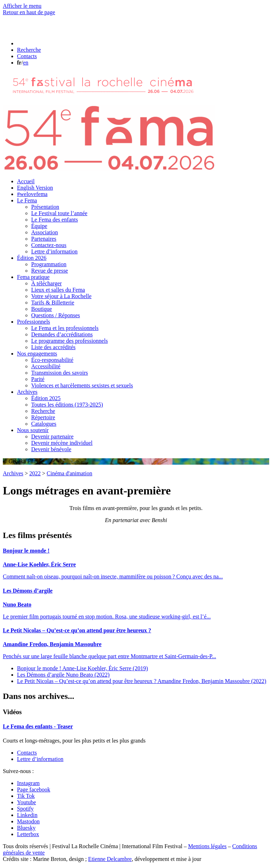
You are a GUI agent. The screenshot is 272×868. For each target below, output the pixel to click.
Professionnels (33, 322)
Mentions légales (207, 846)
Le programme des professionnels (69, 341)
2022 (35, 473)
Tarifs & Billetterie (53, 303)
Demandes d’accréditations (62, 334)
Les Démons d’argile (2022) (63, 675)
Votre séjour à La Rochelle (61, 296)
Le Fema (27, 200)
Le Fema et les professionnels (65, 328)
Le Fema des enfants (55, 220)
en (26, 63)
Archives (27, 392)
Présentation (45, 207)
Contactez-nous (49, 245)
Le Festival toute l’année (59, 213)
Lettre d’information (54, 251)
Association (45, 232)
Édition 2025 (46, 398)
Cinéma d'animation (70, 473)
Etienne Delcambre (110, 859)
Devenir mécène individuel (62, 443)
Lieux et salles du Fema (58, 290)
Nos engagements (37, 354)
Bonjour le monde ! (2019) (82, 668)
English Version (35, 188)
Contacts (27, 753)
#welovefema (32, 194)
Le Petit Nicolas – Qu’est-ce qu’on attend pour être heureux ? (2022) (142, 681)
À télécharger (46, 283)
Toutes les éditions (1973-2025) (67, 405)
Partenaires (44, 239)
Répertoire (43, 417)
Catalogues (44, 424)
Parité (38, 379)
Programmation (49, 264)
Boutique (42, 309)
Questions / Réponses (56, 315)
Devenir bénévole (51, 449)
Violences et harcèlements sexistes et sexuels (82, 385)
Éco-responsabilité (52, 360)
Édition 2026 (32, 258)
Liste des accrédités (53, 347)
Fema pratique (33, 277)
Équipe (39, 226)
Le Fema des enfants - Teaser (38, 726)
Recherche (43, 411)
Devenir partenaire (52, 436)
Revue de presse (50, 271)
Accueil (26, 181)
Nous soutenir (33, 430)
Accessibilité (46, 366)
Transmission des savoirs (59, 373)
